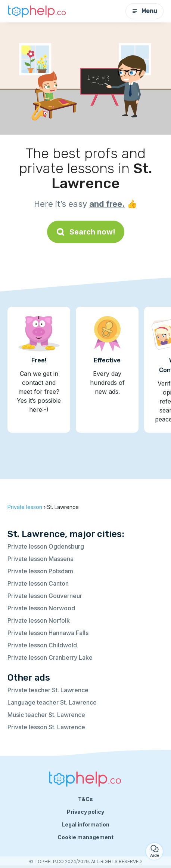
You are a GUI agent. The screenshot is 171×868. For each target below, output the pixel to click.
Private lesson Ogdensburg (46, 546)
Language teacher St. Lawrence (52, 702)
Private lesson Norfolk (39, 620)
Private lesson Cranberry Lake (50, 657)
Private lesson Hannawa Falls (48, 633)
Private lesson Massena (41, 559)
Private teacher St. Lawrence (48, 690)
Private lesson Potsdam (40, 571)
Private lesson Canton (38, 583)
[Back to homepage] (37, 11)
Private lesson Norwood (41, 608)
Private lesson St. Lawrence (46, 727)
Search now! (86, 232)
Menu (144, 11)
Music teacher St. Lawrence (46, 715)
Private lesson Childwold (42, 645)
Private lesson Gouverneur (45, 596)
